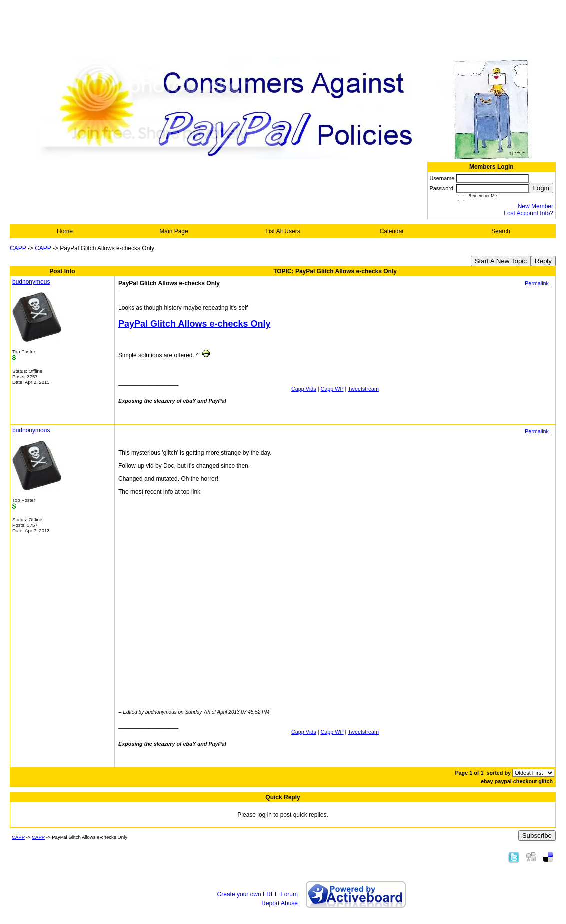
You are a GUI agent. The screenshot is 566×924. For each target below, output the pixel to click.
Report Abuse (280, 903)
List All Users (283, 231)
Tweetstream (363, 389)
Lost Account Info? (529, 213)
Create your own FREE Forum (258, 894)
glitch (546, 781)
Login (541, 188)
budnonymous (31, 282)
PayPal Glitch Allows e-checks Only (194, 324)
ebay (487, 781)
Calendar (392, 231)
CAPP (18, 248)
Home (65, 231)
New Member (536, 206)
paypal (503, 781)
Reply (543, 261)
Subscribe (537, 836)
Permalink (537, 283)
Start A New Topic (501, 261)
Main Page (174, 231)
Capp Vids (304, 389)
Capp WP (332, 389)
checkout (525, 781)
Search (501, 231)
